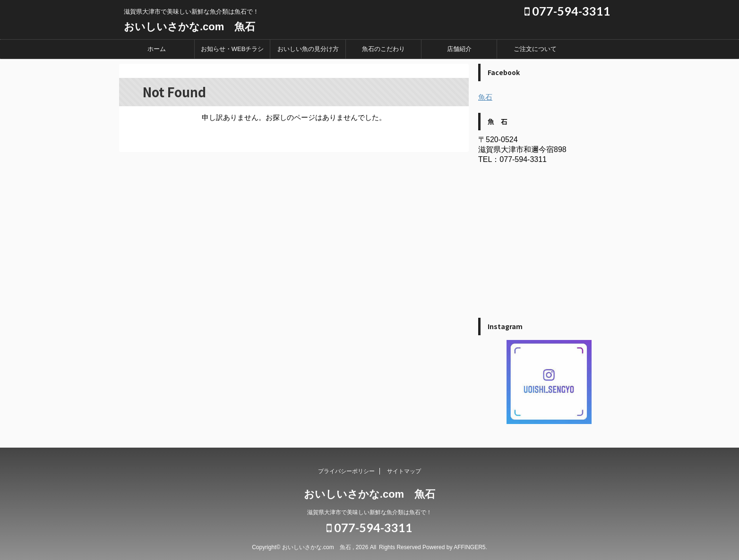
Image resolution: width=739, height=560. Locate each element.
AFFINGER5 (469, 547)
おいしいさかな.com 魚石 (189, 27)
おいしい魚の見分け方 (308, 49)
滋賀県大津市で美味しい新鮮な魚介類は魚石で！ (369, 512)
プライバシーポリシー (346, 471)
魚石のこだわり (383, 49)
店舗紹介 (459, 49)
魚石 (485, 97)
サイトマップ (404, 471)
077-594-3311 (567, 11)
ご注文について (535, 49)
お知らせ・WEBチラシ (232, 49)
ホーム (157, 49)
